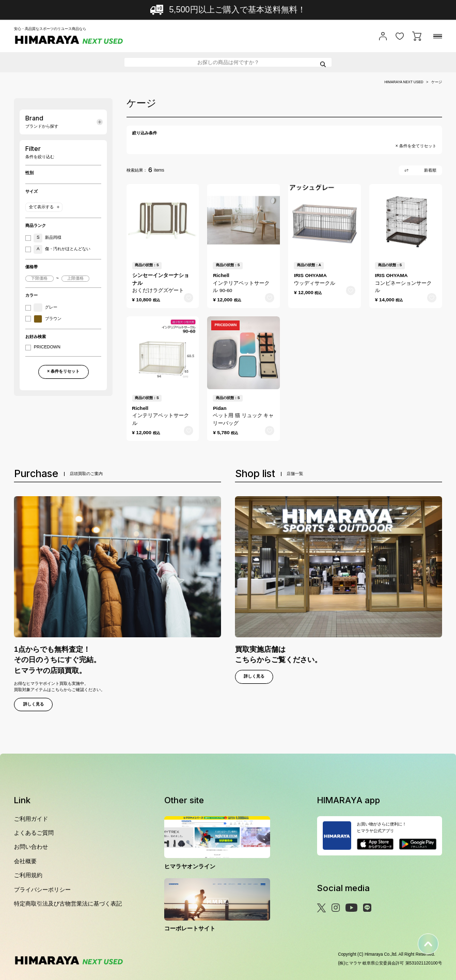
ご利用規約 (28, 875)
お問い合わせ (31, 847)
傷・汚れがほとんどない (62, 249)
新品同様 (48, 238)
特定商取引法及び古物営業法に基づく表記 (68, 904)
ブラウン (48, 319)
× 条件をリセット (63, 371)
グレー (45, 308)
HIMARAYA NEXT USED (404, 82)
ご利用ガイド (31, 819)
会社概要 (25, 861)
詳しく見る (34, 704)
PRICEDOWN (47, 347)
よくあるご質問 (34, 833)
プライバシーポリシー (42, 890)
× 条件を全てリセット (416, 146)
